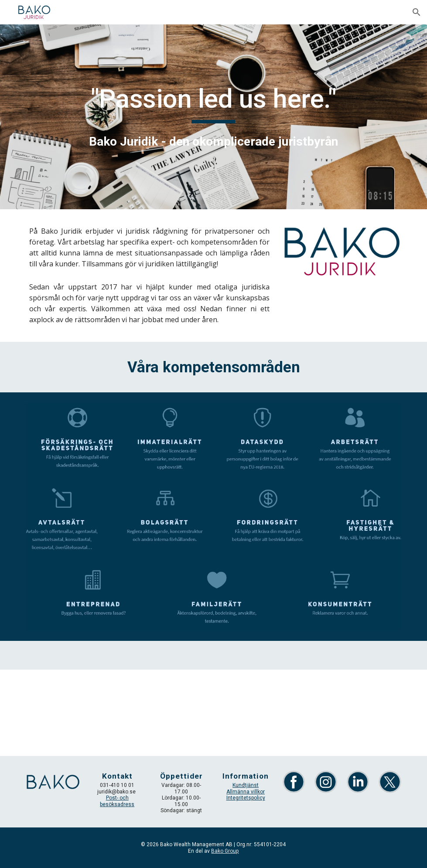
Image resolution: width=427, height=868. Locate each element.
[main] (214, 117)
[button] (417, 12)
